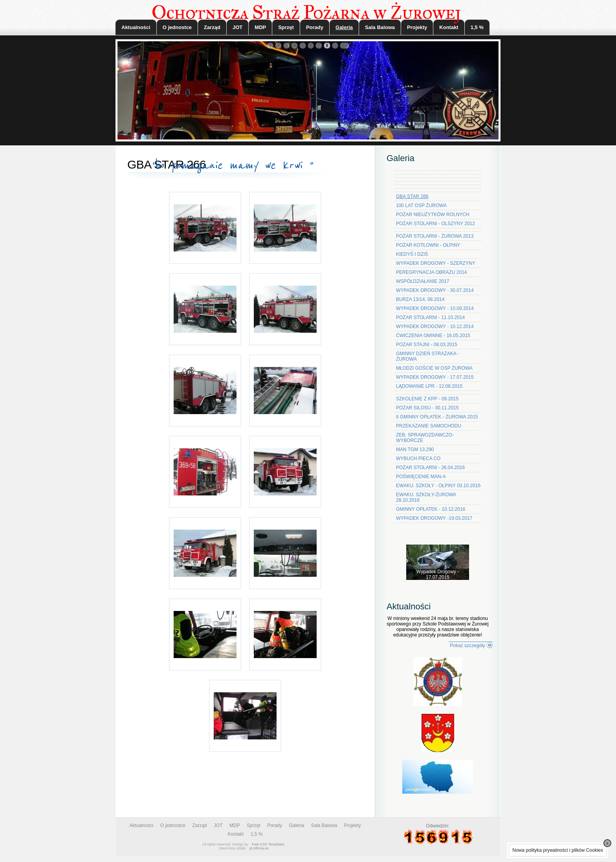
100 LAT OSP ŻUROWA (421, 205)
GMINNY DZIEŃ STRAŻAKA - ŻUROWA (427, 356)
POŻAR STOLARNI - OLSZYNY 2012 (435, 224)
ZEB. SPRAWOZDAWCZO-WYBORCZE (425, 438)
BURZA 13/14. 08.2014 (420, 299)
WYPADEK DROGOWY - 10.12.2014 (435, 326)
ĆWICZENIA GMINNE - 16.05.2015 (433, 336)
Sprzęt (286, 27)
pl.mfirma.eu (259, 848)
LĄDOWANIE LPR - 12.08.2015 (429, 386)
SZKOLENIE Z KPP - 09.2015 (427, 399)
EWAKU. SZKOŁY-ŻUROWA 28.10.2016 (426, 497)
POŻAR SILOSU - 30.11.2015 (427, 408)
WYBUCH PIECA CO (418, 459)
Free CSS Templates (268, 844)
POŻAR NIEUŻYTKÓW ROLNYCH (433, 215)
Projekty (417, 27)
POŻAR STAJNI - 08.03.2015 (427, 345)
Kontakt (449, 27)
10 (344, 46)
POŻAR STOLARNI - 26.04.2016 (430, 468)
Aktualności (136, 27)
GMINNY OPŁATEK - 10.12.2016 (431, 509)
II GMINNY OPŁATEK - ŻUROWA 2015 (437, 417)
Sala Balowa (380, 27)
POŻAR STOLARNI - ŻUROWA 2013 (435, 236)
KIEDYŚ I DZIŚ (412, 254)
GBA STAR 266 (412, 196)
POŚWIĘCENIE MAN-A (421, 477)
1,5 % (477, 27)
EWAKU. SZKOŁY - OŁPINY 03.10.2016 (438, 486)
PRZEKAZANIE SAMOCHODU (429, 426)
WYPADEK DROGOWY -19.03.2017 (434, 518)
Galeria (344, 27)
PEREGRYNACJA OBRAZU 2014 (432, 272)
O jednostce (177, 27)
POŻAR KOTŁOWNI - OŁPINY (428, 245)
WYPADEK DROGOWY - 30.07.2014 (435, 290)
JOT (237, 27)
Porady (315, 27)
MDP (260, 27)
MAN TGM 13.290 (415, 449)
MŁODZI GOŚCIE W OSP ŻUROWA (434, 368)
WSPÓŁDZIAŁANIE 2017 (423, 281)
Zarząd (212, 27)
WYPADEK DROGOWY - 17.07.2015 (435, 377)
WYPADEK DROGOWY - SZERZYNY (436, 263)
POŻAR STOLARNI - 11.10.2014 (430, 317)
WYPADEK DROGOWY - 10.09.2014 (435, 308)
